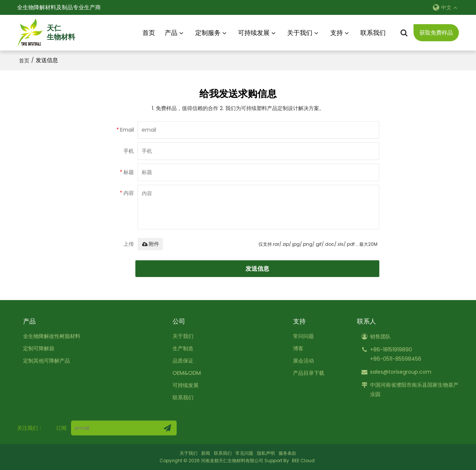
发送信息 (258, 268)
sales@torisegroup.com (401, 371)
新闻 (206, 453)
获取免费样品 (436, 33)
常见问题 (244, 453)
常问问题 (302, 336)
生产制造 (185, 348)
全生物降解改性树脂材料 (54, 336)
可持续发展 (254, 32)
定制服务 (208, 32)
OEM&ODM (188, 373)
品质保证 (185, 360)
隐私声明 (266, 453)
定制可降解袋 (40, 348)
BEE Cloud (303, 461)
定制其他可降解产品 (48, 360)
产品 (171, 32)
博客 (296, 348)
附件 (150, 244)
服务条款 (287, 453)
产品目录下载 (308, 373)
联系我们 (373, 32)
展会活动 (302, 360)
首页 (149, 32)
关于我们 (300, 32)
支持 (337, 32)
